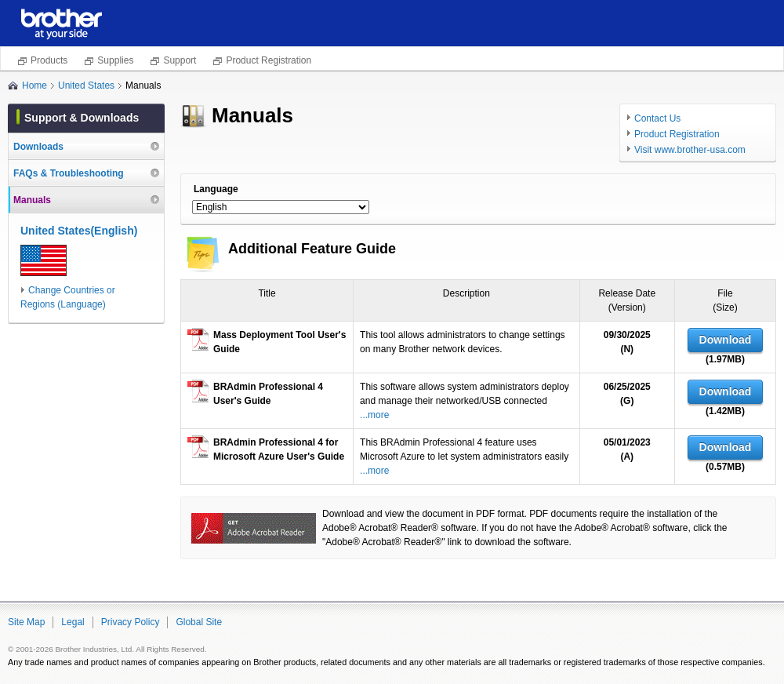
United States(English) (79, 231)
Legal (73, 622)
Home (34, 85)
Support (180, 60)
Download (726, 340)
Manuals (32, 200)
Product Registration (269, 60)
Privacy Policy (131, 622)
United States (86, 85)
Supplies (115, 60)
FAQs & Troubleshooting (69, 173)
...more (374, 415)
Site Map (26, 622)
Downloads (38, 147)
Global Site (199, 622)
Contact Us (657, 118)
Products (49, 60)
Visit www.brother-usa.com (690, 150)
